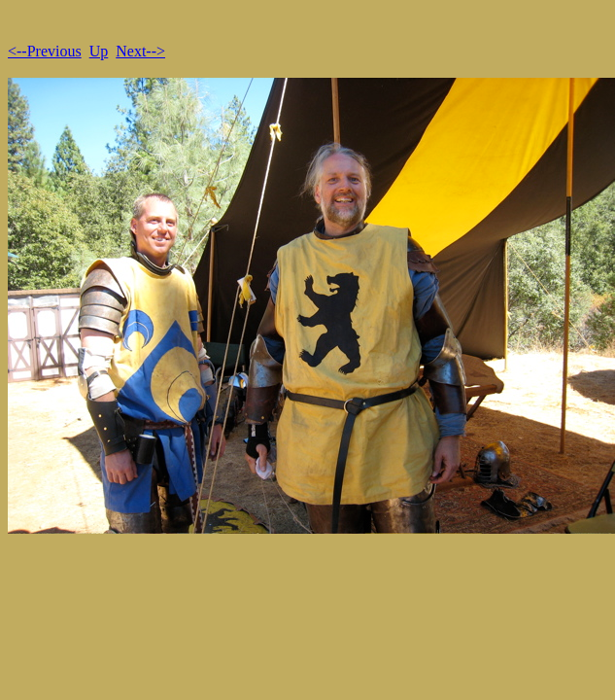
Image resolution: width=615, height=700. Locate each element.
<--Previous (45, 51)
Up (99, 51)
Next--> (140, 51)
